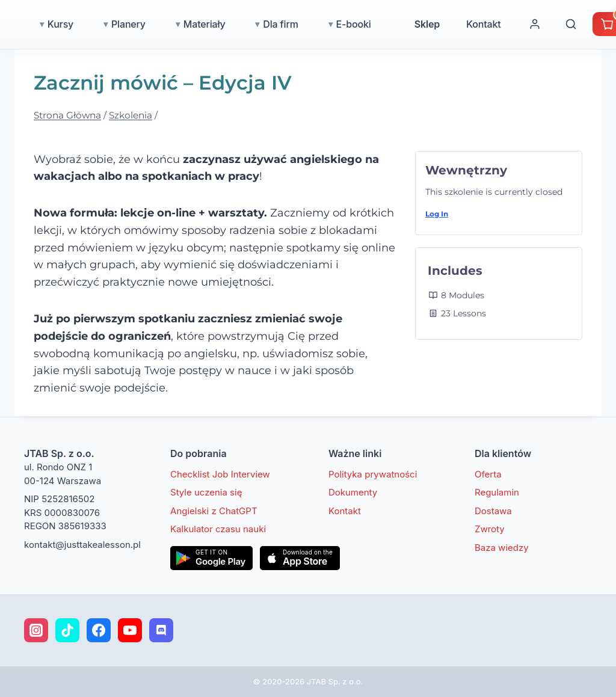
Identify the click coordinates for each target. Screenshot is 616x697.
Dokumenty (353, 492)
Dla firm (333, 24)
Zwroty (490, 529)
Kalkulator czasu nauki (218, 529)
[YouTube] (130, 630)
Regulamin (497, 492)
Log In (437, 214)
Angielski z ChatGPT (214, 511)
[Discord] (161, 630)
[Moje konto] (588, 24)
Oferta (488, 474)
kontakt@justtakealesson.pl (82, 545)
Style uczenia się (206, 492)
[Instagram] (36, 630)
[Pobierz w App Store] (300, 558)
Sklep (480, 24)
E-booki (407, 24)
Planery (181, 24)
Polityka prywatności (373, 474)
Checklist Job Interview (220, 474)
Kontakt (537, 24)
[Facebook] (99, 630)
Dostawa (493, 511)
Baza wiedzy (502, 548)
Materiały (257, 24)
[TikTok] (67, 630)
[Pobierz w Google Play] (211, 558)
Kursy (113, 24)
